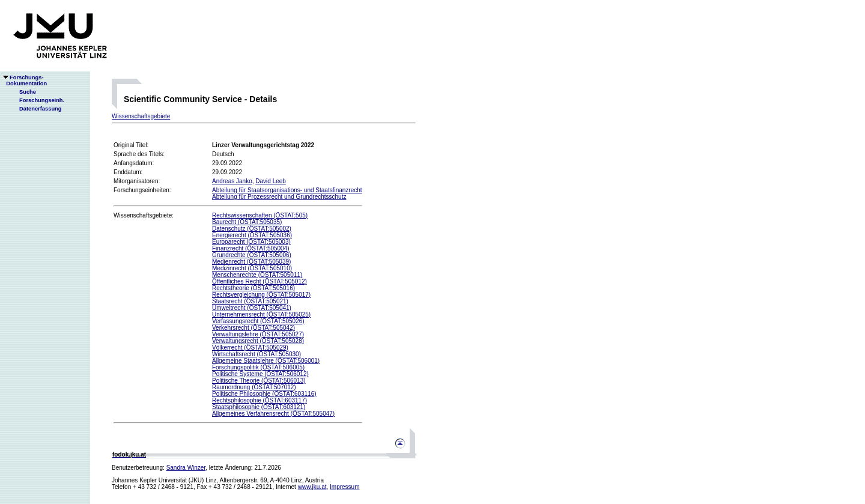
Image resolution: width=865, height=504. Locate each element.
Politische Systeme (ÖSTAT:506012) (260, 374)
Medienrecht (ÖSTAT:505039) (251, 262)
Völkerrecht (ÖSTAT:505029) (250, 348)
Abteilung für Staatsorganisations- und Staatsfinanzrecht (287, 190)
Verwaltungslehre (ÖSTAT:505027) (258, 334)
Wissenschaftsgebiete (141, 116)
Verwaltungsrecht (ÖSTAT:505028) (258, 341)
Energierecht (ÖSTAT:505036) (252, 235)
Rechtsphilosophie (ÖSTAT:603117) (259, 400)
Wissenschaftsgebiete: (144, 215)
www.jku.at (312, 487)
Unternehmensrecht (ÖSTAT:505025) (261, 314)
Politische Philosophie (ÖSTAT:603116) (264, 394)
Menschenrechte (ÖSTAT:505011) (257, 275)
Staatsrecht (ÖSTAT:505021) (250, 301)
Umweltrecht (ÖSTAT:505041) (252, 308)
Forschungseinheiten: (142, 190)
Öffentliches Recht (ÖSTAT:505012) (259, 281)
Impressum (344, 487)
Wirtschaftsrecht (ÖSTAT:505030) (256, 354)
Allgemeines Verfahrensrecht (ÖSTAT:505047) (273, 414)
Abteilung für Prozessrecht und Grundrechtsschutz (279, 197)
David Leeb (271, 181)
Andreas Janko (232, 181)
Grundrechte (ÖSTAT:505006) (252, 255)
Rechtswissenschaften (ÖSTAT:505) (260, 215)
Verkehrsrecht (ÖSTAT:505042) (253, 328)
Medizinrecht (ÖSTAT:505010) (252, 268)
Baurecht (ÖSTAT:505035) (247, 222)
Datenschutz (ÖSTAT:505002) (252, 229)
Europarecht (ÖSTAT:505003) (251, 242)
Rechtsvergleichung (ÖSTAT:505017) (261, 295)
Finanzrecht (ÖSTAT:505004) (251, 248)
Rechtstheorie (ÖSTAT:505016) (253, 288)
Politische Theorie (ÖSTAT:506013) (259, 381)
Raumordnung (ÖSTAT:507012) (254, 387)
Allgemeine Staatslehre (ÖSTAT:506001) (266, 361)
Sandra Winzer (186, 468)
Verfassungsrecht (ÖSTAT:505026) (258, 321)
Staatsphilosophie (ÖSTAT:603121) (259, 407)
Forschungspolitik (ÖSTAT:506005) (258, 367)
